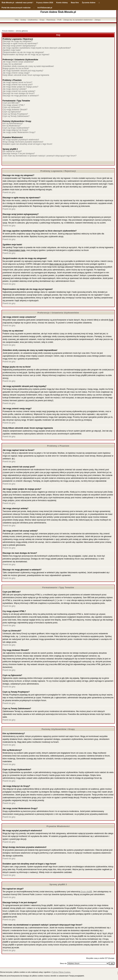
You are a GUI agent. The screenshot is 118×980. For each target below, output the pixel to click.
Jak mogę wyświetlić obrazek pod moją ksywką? (23, 71)
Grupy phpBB (86, 892)
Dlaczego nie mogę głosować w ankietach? (21, 96)
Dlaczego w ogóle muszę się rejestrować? (20, 43)
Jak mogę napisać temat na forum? (17, 82)
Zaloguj (98, 20)
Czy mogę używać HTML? (14, 105)
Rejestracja (51, 20)
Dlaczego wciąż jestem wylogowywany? (19, 46)
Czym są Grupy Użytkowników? (16, 128)
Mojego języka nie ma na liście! (16, 68)
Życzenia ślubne (89, 3)
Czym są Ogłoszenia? (12, 112)
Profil (59, 20)
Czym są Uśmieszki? (11, 107)
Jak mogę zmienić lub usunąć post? (18, 85)
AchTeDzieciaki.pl (45, 8)
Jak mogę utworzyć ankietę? (15, 89)
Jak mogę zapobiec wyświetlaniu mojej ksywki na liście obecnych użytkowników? (37, 48)
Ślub (3, 3)
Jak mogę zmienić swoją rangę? (16, 73)
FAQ (17, 20)
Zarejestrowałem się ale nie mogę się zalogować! (23, 52)
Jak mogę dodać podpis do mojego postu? (20, 87)
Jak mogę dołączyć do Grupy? (15, 130)
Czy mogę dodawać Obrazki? (15, 110)
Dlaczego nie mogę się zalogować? (17, 41)
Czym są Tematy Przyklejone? (15, 114)
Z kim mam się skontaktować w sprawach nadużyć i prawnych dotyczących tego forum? (39, 156)
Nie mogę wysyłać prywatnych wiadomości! (21, 140)
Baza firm (75, 3)
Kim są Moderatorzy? (11, 126)
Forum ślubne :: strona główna (15, 31)
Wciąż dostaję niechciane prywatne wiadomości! (23, 142)
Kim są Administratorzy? (13, 123)
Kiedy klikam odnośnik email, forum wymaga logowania (26, 75)
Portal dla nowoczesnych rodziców (16, 8)
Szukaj (23, 20)
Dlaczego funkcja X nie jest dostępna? (19, 154)
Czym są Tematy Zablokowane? (16, 116)
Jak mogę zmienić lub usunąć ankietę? (19, 91)
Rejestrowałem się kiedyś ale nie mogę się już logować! (26, 55)
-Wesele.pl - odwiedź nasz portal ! (19, 3)
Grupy (42, 20)
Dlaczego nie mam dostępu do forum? (19, 93)
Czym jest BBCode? (11, 103)
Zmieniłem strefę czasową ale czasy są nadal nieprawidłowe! (28, 66)
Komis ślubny (62, 3)
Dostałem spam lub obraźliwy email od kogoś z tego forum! (27, 144)
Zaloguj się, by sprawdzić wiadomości (78, 20)
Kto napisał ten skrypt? (12, 151)
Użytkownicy (33, 20)
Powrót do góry (9, 192)
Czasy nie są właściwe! (12, 64)
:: (99, 3)
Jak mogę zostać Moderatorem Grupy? (19, 132)
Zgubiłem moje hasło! (12, 50)
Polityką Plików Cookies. (61, 972)
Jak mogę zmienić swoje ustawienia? (18, 62)
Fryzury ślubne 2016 (45, 3)
